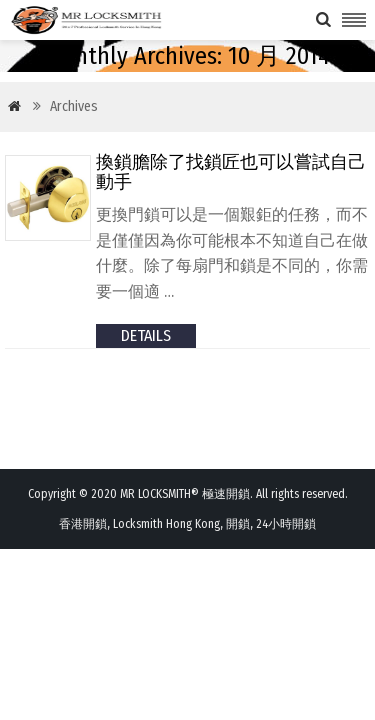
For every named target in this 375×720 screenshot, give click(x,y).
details (146, 335)
